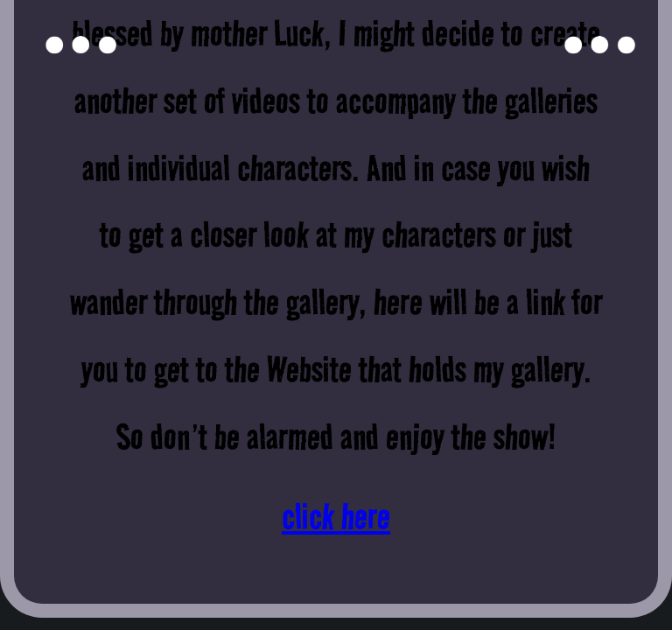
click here (336, 516)
